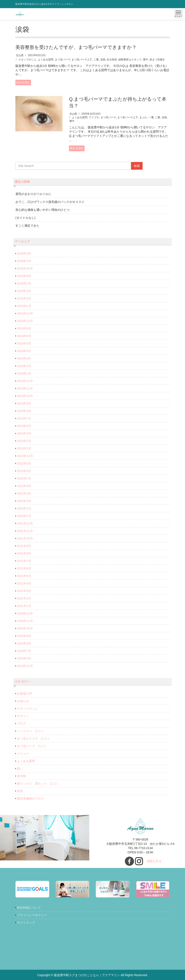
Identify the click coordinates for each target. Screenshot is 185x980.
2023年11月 (25, 388)
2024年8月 (24, 328)
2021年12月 (25, 523)
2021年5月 (24, 576)
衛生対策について (29, 908)
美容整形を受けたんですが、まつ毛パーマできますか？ (76, 47)
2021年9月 (24, 546)
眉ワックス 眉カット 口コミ (38, 784)
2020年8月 (24, 643)
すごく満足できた (27, 226)
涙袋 (103, 60)
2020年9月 (24, 636)
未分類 (21, 776)
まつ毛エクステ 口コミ (33, 739)
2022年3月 (24, 501)
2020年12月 (25, 613)
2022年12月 (25, 456)
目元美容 (112, 60)
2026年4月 (24, 253)
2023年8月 (24, 411)
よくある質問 (46, 60)
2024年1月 (24, 373)
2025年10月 (25, 268)
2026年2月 (24, 261)
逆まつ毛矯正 (157, 60)
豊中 (146, 60)
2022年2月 (24, 508)
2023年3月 (24, 433)
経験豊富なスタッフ (130, 60)
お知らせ (23, 701)
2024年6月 (24, 336)
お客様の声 (24, 694)
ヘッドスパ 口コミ (30, 731)
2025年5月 (24, 291)
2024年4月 (24, 351)
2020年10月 (25, 628)
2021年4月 (24, 583)
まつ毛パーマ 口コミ (32, 746)
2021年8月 (24, 553)
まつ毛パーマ (63, 60)
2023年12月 (25, 381)
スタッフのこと (27, 60)
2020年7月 (24, 651)
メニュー (23, 754)
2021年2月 (24, 598)
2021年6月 (24, 568)
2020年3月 (24, 658)
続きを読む (23, 82)
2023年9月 (24, 403)
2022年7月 (24, 478)
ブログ (21, 724)
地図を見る (154, 861)
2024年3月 (24, 358)
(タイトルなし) (25, 218)
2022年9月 (24, 463)
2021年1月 (24, 606)
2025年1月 (24, 306)
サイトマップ (26, 923)
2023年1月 (24, 448)
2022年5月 (24, 486)
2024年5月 (24, 343)
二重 (96, 60)
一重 (151, 117)
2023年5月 (24, 426)
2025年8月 (24, 276)
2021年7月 (24, 561)
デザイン (23, 716)
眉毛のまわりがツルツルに (33, 194)
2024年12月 (25, 313)
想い (20, 769)
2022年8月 (24, 471)
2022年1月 (24, 516)
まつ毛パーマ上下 (82, 60)
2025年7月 (24, 283)
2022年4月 (24, 493)
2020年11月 (25, 621)
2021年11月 (25, 531)
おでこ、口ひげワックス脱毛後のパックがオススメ (50, 202)
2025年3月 (24, 298)
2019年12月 (25, 666)
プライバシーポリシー (32, 915)
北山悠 (20, 55)
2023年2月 (24, 441)
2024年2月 (24, 366)
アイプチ (94, 117)
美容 (20, 791)
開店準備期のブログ (30, 799)
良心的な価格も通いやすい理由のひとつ (42, 210)
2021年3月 (24, 591)
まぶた (143, 117)
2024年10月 (25, 321)
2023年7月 (24, 418)
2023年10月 (25, 396)
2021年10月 (25, 538)
